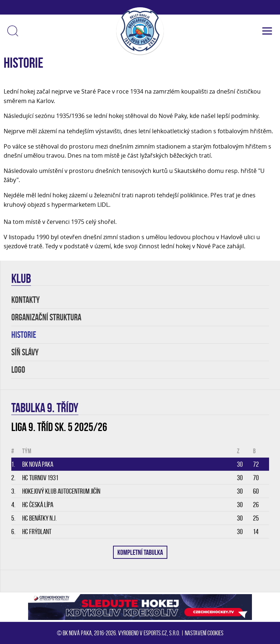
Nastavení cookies (204, 633)
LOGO (18, 370)
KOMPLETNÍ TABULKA (140, 552)
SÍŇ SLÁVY (25, 352)
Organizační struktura (46, 317)
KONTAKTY (26, 300)
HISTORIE (24, 335)
